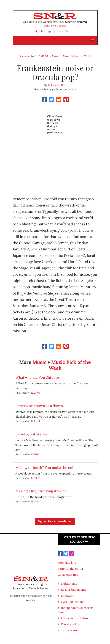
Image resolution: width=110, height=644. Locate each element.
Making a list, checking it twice (41, 491)
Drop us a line (67, 563)
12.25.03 (36, 393)
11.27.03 (35, 501)
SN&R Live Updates (55, 26)
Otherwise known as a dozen (39, 406)
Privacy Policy (70, 624)
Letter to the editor (71, 569)
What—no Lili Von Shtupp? (37, 377)
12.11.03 (35, 454)
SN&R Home (69, 584)
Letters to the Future (75, 618)
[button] (92, 40)
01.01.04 (43, 56)
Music (56, 56)
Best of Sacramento (74, 590)
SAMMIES (68, 596)
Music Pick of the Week (77, 56)
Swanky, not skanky (32, 434)
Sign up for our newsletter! (55, 521)
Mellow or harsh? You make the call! (45, 467)
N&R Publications (73, 602)
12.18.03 (35, 421)
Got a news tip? (68, 575)
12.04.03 (36, 478)
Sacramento (27, 56)
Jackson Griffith (57, 85)
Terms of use (69, 630)
